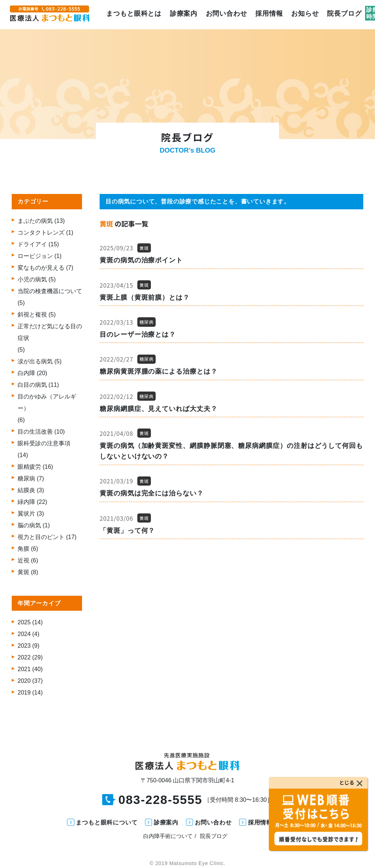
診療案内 (182, 15)
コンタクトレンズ (41, 233)
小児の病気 (32, 279)
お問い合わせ (225, 15)
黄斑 (23, 572)
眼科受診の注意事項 (44, 443)
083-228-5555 (160, 800)
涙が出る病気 (35, 361)
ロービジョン (35, 256)
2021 (24, 669)
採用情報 (268, 15)
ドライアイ (32, 244)
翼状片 (26, 514)
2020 (24, 681)
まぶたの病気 (35, 221)
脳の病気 (29, 525)
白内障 (26, 373)
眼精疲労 (29, 467)
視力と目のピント (41, 537)
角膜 (23, 549)
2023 (24, 646)
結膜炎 (26, 490)
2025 (24, 622)
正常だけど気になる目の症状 (50, 332)
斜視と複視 (32, 315)
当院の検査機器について (50, 291)
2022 (24, 657)
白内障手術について (168, 836)
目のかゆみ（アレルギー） (47, 402)
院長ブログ (343, 15)
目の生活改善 (35, 432)
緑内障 (26, 502)
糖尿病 (26, 478)
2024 (24, 634)
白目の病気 (32, 385)
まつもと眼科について (107, 822)
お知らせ (304, 15)
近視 (23, 560)
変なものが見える (41, 268)
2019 (24, 693)
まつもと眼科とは (132, 15)
